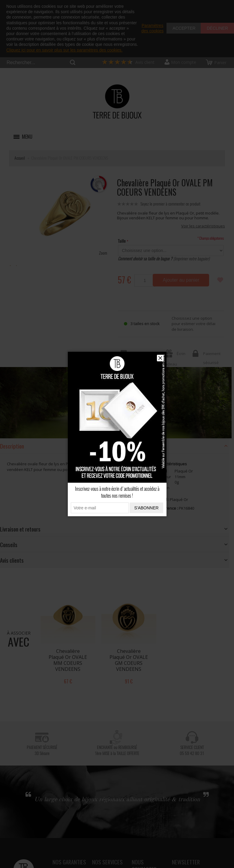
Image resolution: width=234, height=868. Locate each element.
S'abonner (146, 508)
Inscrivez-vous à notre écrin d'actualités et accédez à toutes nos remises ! (117, 492)
